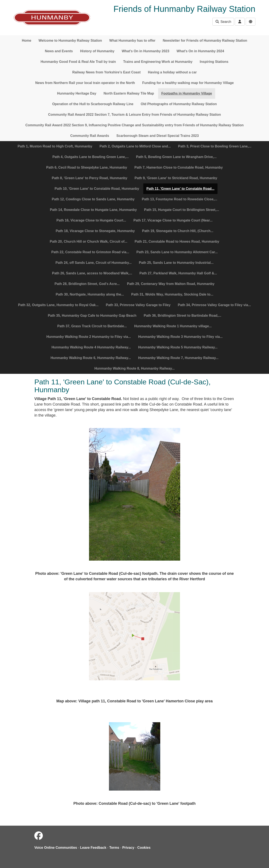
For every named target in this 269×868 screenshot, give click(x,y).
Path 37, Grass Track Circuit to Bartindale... (92, 326)
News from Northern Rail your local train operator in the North (85, 83)
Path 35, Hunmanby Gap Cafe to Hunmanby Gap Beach (92, 316)
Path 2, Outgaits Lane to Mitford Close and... (135, 146)
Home (26, 41)
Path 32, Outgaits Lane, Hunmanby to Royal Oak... (58, 305)
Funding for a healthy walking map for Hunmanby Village (188, 83)
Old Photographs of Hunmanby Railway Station (179, 104)
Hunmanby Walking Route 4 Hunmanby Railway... (91, 347)
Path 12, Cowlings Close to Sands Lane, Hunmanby (93, 199)
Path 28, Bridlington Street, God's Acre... (87, 284)
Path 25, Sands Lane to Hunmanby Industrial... (176, 263)
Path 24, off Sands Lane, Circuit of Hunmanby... (94, 263)
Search (223, 22)
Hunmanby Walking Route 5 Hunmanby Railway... (178, 347)
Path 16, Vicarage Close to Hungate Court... (91, 220)
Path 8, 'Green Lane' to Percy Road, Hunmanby (89, 178)
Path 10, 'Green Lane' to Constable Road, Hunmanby (97, 189)
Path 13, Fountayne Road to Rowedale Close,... (180, 199)
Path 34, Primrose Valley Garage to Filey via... (214, 305)
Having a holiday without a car (172, 72)
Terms (114, 848)
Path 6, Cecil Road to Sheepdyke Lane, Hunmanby (87, 167)
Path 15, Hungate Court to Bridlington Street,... (182, 210)
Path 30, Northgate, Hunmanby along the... (90, 294)
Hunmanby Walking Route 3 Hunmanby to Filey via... (180, 337)
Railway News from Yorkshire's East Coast (106, 72)
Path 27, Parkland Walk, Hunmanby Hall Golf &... (178, 273)
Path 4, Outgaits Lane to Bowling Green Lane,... (91, 157)
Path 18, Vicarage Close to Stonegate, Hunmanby (95, 231)
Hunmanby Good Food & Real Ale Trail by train (78, 62)
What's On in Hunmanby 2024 (200, 51)
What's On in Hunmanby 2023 (145, 51)
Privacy (128, 848)
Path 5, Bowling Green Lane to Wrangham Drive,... (176, 157)
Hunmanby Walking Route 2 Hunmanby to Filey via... (89, 337)
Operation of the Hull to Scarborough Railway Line (93, 104)
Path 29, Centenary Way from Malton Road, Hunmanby (171, 284)
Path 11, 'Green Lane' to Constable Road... (180, 189)
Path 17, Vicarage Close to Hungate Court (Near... (173, 220)
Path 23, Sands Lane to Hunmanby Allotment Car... (177, 252)
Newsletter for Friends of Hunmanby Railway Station (205, 41)
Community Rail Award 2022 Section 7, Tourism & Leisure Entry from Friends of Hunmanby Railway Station (134, 115)
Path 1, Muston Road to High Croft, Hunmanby (55, 146)
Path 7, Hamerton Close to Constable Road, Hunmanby (179, 167)
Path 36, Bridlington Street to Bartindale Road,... (182, 316)
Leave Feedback (93, 848)
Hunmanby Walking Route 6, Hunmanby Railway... (91, 358)
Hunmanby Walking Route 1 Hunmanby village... (173, 326)
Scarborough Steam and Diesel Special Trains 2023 (158, 136)
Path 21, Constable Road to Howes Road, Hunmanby (177, 241)
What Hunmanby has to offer (132, 41)
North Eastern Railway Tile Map (129, 93)
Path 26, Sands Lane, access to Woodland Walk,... (92, 273)
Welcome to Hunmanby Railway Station (70, 41)
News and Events (59, 51)
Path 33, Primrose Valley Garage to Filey (138, 305)
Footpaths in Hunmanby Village (187, 93)
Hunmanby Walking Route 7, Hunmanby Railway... (178, 358)
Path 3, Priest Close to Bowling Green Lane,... (215, 146)
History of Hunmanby (97, 51)
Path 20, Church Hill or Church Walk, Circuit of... (89, 241)
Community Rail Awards (90, 136)
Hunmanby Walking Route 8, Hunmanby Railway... (134, 368)
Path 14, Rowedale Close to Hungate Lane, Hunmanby (93, 210)
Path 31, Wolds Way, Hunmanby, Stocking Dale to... (172, 294)
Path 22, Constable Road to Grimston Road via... (90, 252)
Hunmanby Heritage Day (77, 93)
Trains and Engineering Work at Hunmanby (158, 62)
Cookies (144, 848)
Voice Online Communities (56, 848)
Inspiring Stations (214, 62)
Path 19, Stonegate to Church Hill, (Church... (178, 231)
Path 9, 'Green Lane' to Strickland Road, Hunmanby (176, 178)
